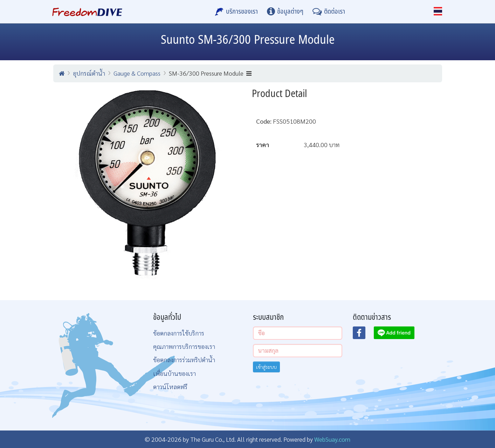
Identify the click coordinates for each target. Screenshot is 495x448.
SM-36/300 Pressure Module (210, 73)
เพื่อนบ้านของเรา (174, 373)
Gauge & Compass (137, 73)
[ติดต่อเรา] (329, 12)
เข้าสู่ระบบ (266, 367)
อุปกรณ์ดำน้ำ (89, 73)
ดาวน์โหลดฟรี (170, 387)
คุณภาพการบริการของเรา (184, 346)
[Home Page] (87, 12)
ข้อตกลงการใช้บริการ (179, 333)
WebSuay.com (332, 439)
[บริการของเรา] (236, 12)
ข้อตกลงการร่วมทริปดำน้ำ (184, 360)
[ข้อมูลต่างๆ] (285, 12)
